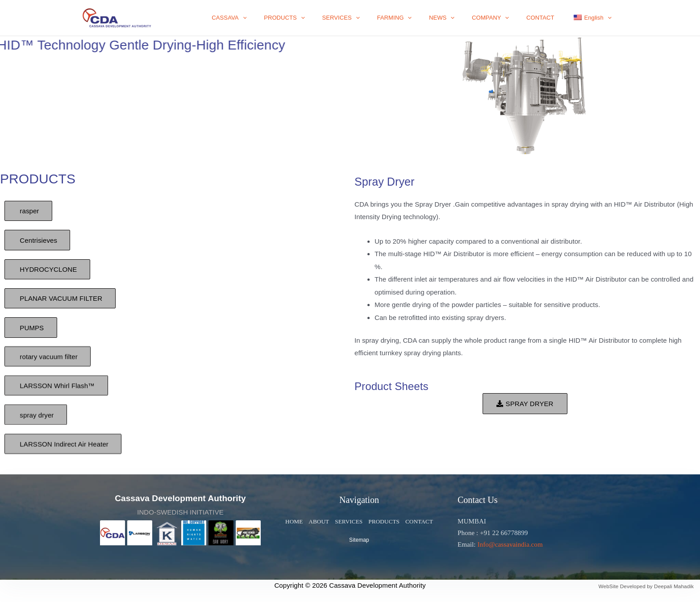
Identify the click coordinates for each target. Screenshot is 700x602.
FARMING (420, 18)
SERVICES (372, 18)
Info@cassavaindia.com (510, 544)
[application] (286, 18)
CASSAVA (272, 18)
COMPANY (505, 18)
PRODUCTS (321, 18)
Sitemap (359, 540)
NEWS (462, 18)
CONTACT (549, 18)
